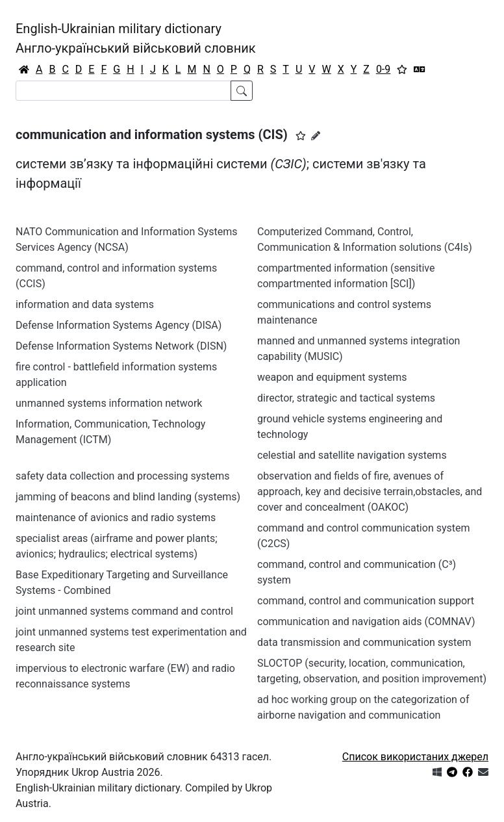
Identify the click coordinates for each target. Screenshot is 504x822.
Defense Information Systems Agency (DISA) (119, 325)
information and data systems (85, 304)
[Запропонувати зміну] (316, 136)
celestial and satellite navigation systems (352, 455)
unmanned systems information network (109, 403)
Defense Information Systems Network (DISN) (121, 346)
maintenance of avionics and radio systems (116, 518)
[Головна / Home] (24, 70)
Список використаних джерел (415, 757)
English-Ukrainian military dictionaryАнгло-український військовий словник (136, 38)
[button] (301, 136)
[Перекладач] (420, 70)
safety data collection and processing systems (122, 476)
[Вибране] (402, 70)
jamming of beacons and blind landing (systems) (128, 497)
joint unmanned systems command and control (124, 611)
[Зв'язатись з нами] (483, 772)
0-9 (383, 69)
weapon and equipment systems (332, 377)
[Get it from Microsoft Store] (437, 772)
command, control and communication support (366, 601)
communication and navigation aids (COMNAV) (366, 622)
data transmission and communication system (364, 642)
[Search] (123, 91)
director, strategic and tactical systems (346, 398)
